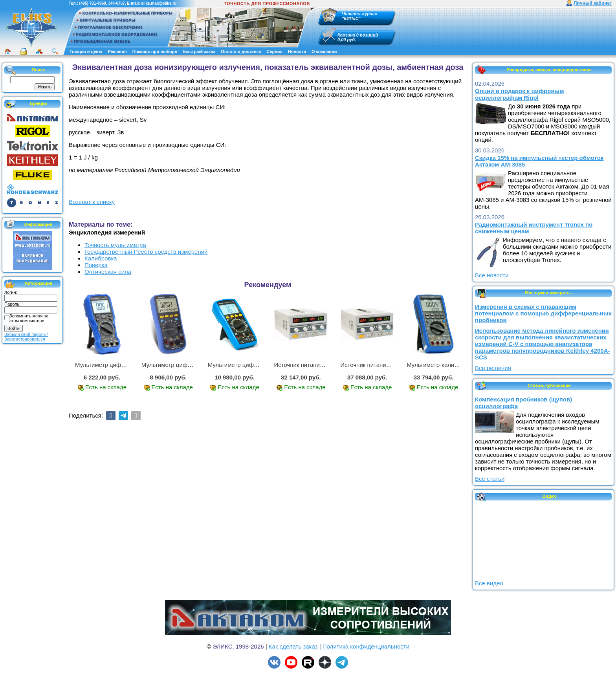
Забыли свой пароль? (26, 334)
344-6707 (116, 3)
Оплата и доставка (241, 51)
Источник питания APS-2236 (313, 365)
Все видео (489, 583)
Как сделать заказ (293, 646)
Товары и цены (86, 51)
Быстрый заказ (199, 51)
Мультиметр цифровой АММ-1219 (121, 365)
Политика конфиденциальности (366, 646)
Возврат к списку (92, 202)
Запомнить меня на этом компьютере (29, 318)
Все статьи (490, 479)
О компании (324, 51)
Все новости (492, 275)
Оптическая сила (108, 272)
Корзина (346, 35)
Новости (297, 51)
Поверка (96, 265)
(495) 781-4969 (92, 3)
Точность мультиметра (115, 245)
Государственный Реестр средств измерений (146, 252)
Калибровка (101, 258)
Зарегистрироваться (25, 339)
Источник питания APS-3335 (379, 365)
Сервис (274, 51)
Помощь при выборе (155, 51)
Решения (117, 51)
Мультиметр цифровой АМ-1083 (252, 365)
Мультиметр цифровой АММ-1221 (188, 365)
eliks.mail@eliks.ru (159, 3)
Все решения (493, 368)
